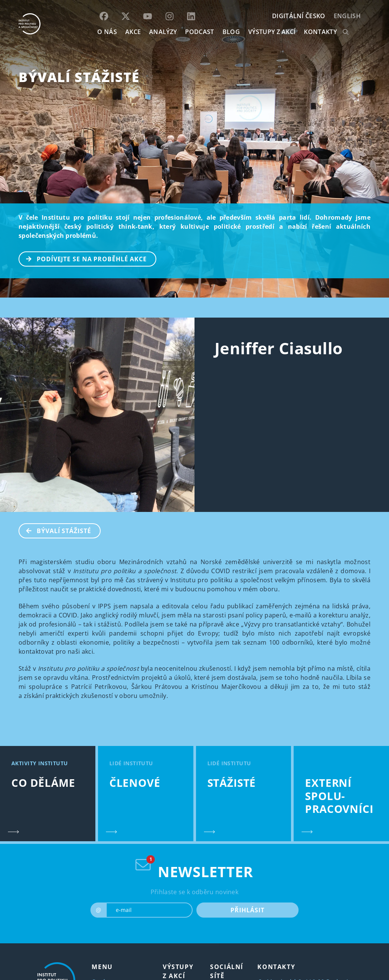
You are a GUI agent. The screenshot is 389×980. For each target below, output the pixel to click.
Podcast (199, 32)
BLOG (231, 32)
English (347, 16)
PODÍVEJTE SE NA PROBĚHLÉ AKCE (83, 258)
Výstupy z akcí (272, 32)
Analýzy (163, 32)
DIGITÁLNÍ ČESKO (299, 16)
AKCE (133, 32)
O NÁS (107, 32)
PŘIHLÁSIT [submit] (247, 910)
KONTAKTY (320, 32)
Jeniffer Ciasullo (279, 348)
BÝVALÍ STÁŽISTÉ (79, 77)
